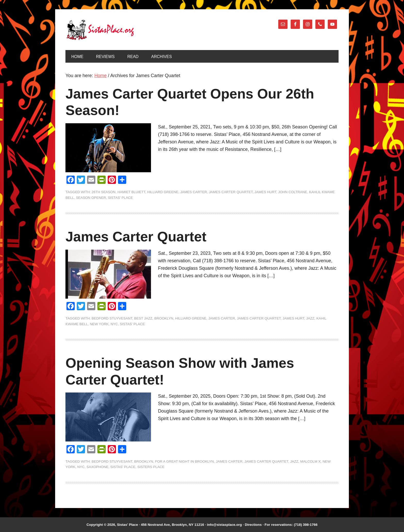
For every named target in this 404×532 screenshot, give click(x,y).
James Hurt (265, 192)
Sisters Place (151, 467)
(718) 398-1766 (306, 525)
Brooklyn (164, 318)
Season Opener (91, 198)
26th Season (104, 192)
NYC (114, 324)
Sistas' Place (100, 30)
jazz (310, 318)
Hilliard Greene (163, 192)
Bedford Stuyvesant (112, 318)
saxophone (98, 467)
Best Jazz (143, 318)
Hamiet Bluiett (131, 192)
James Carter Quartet (231, 192)
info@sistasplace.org (224, 525)
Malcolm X (310, 461)
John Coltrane (293, 192)
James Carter (194, 192)
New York (99, 324)
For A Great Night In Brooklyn (184, 461)
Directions (253, 525)
